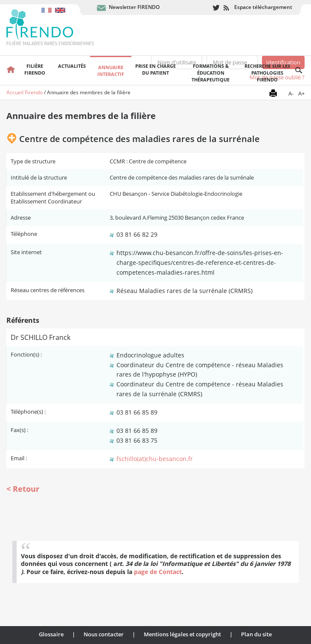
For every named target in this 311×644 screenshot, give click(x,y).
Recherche (299, 70)
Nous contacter (104, 634)
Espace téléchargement (263, 7)
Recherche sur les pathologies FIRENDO (267, 73)
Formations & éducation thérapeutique (211, 73)
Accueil (11, 70)
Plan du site (256, 634)
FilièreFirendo (35, 69)
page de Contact (158, 572)
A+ (301, 93)
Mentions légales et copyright (182, 634)
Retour (26, 489)
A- (291, 93)
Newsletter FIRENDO (134, 7)
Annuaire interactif (111, 71)
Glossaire (51, 634)
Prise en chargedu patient (155, 69)
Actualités (72, 66)
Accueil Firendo (25, 92)
